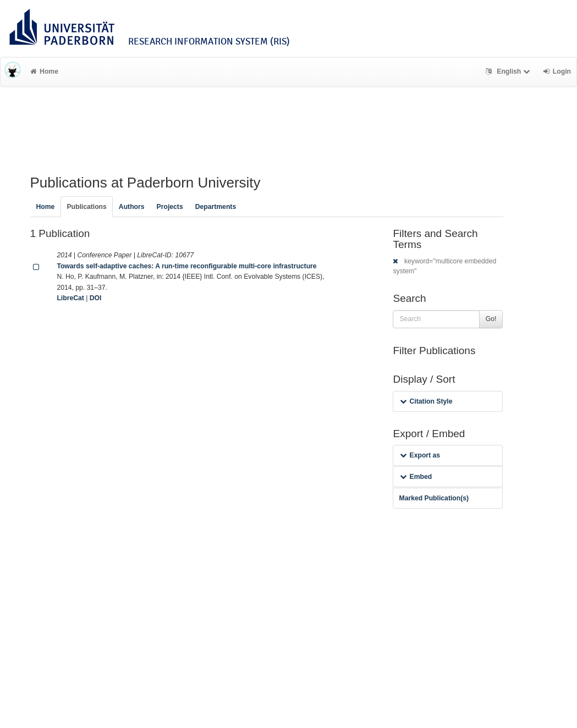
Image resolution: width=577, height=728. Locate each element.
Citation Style (426, 401)
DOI (96, 298)
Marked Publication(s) (434, 498)
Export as (420, 455)
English (509, 71)
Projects (170, 207)
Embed (416, 477)
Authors (132, 207)
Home (44, 71)
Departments (216, 207)
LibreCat (70, 298)
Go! (491, 319)
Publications (86, 207)
